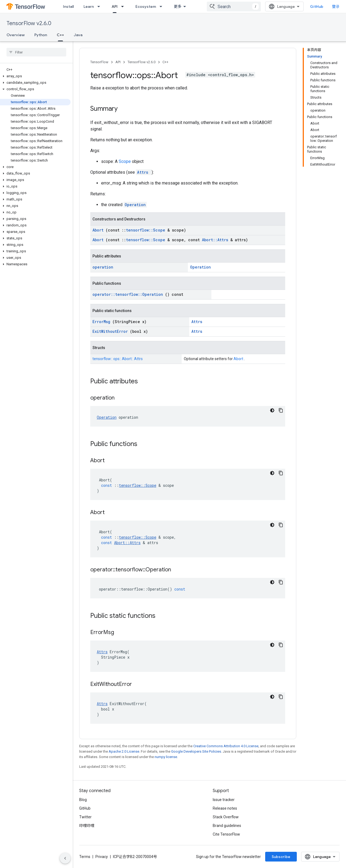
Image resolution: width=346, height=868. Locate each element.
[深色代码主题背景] (272, 410)
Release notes (225, 808)
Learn (89, 6)
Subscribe (281, 857)
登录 (336, 6)
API (118, 62)
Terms (85, 857)
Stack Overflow (226, 817)
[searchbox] (36, 52)
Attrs (144, 172)
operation (103, 267)
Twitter (85, 817)
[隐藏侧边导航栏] (65, 858)
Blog (83, 800)
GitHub (317, 6)
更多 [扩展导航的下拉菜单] (178, 6)
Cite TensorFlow (226, 834)
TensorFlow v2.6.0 (29, 23)
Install (68, 6)
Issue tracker (224, 800)
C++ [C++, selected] (60, 35)
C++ (165, 62)
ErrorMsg (102, 322)
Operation (135, 205)
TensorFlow (99, 62)
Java (78, 35)
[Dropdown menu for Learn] (100, 6)
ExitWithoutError (111, 331)
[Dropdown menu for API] (124, 6)
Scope (125, 161)
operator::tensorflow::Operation (129, 294)
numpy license (166, 757)
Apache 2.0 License (124, 751)
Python (41, 35)
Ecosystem (146, 6)
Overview (16, 35)
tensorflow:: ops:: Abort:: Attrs (118, 359)
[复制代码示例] (281, 410)
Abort (99, 230)
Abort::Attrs (216, 240)
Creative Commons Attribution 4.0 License (226, 746)
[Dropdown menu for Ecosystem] (162, 6)
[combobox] (234, 6)
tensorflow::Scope (147, 230)
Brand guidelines (227, 826)
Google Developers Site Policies (196, 751)
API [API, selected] (115, 6)
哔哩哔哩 (87, 826)
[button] (35, 76)
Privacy (102, 857)
